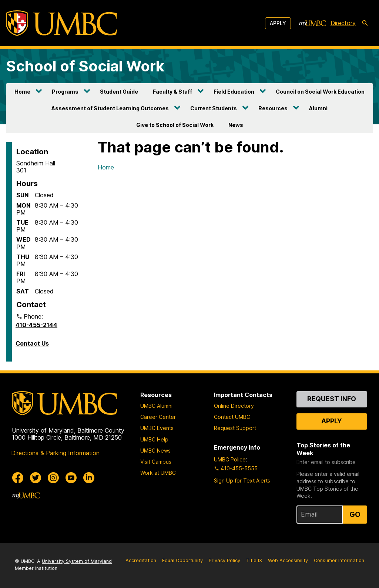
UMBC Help (154, 439)
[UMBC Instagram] (53, 478)
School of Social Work (85, 66)
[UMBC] (61, 23)
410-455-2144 (36, 325)
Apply (278, 23)
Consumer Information (339, 560)
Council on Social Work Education (320, 92)
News (236, 125)
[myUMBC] (312, 23)
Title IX (254, 560)
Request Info (332, 399)
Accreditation (141, 560)
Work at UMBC (158, 473)
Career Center (158, 417)
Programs (65, 92)
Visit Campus (156, 462)
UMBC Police (230, 459)
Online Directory (234, 406)
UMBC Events (157, 428)
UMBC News (155, 451)
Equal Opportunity (182, 560)
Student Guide (119, 92)
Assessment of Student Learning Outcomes (110, 108)
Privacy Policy (224, 560)
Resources (273, 108)
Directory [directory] (343, 23)
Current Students (214, 108)
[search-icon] (365, 23)
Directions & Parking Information (55, 453)
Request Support (235, 428)
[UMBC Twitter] (36, 478)
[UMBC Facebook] (18, 478)
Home (22, 92)
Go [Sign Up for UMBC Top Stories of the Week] (355, 514)
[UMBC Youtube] (71, 478)
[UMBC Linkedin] (89, 478)
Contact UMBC (232, 417)
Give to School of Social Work (175, 125)
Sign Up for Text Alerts (242, 481)
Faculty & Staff (172, 92)
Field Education (234, 92)
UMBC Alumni (156, 406)
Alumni (318, 108)
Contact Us (32, 343)
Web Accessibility (288, 560)
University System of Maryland (77, 561)
